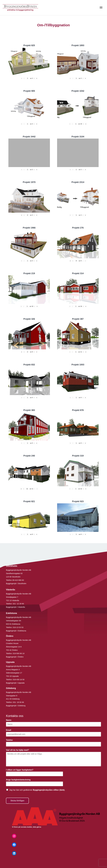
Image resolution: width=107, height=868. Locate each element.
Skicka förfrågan (17, 801)
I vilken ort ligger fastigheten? (20, 770)
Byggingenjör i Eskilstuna (16, 631)
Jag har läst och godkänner (37, 790)
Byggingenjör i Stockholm (16, 583)
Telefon (10, 740)
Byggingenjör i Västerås (15, 607)
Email (9, 730)
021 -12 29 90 (18, 604)
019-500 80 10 (18, 653)
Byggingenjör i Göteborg (16, 706)
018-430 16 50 (19, 679)
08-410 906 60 (18, 580)
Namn (9, 720)
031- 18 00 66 (18, 702)
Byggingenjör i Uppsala (15, 683)
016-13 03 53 (18, 627)
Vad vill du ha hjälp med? (18, 750)
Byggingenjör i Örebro (15, 657)
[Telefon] (53, 744)
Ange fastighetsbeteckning (19, 780)
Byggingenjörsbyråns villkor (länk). (49, 790)
